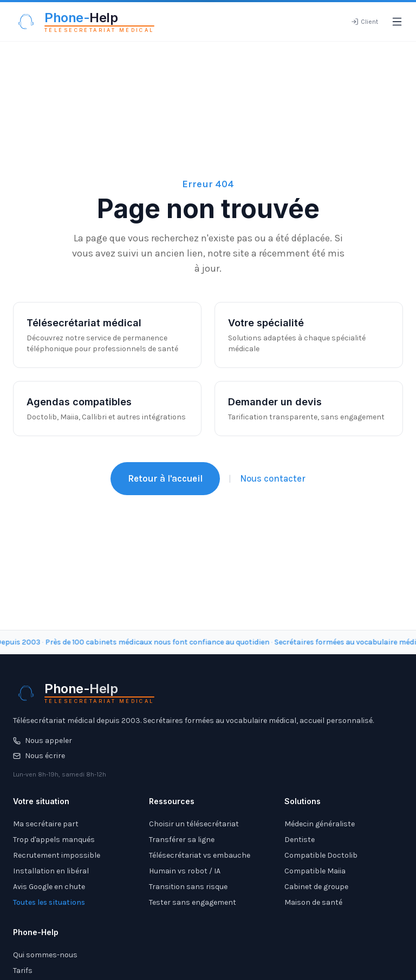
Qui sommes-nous (45, 955)
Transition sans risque (188, 887)
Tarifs (23, 971)
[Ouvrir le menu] (397, 22)
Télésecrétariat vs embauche (200, 855)
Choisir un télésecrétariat (194, 824)
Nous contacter (273, 478)
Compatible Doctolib (321, 855)
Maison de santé (313, 902)
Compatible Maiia (315, 871)
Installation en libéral (51, 871)
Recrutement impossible (57, 855)
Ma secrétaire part (46, 824)
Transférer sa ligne (182, 840)
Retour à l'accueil (165, 478)
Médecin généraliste (320, 824)
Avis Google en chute (49, 887)
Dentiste (300, 840)
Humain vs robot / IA (185, 871)
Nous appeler (43, 741)
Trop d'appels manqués (54, 840)
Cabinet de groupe (316, 887)
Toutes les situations (49, 902)
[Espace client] (365, 22)
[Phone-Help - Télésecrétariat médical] (84, 22)
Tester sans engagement (193, 902)
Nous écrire (39, 756)
